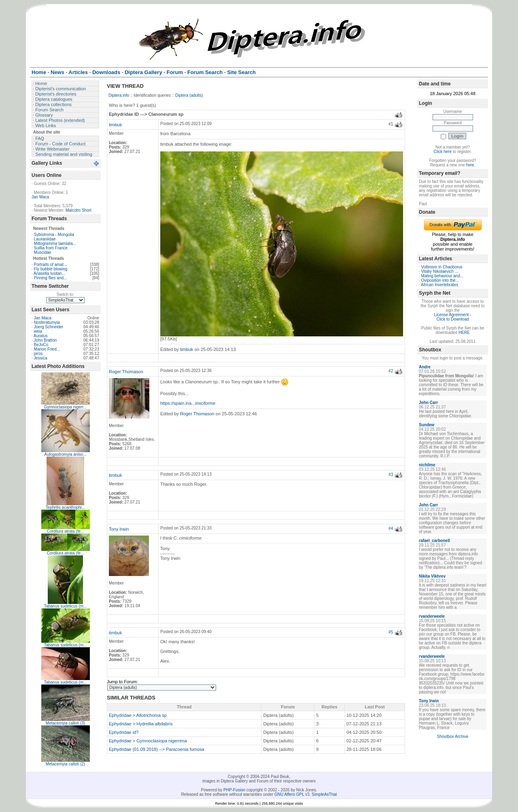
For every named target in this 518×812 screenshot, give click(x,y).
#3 (391, 475)
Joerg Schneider (49, 327)
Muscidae (43, 252)
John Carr (428, 403)
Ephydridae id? (124, 732)
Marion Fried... (47, 349)
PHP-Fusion (234, 790)
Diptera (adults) (189, 95)
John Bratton (46, 340)
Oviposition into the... (440, 280)
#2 (391, 371)
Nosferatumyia (47, 322)
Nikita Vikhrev (432, 576)
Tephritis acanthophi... (65, 507)
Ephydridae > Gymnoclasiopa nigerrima (148, 741)
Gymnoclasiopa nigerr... (65, 407)
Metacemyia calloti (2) (65, 764)
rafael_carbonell (434, 541)
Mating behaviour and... (443, 276)
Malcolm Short (79, 210)
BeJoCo (41, 345)
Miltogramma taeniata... (55, 243)
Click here (443, 152)
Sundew (427, 425)
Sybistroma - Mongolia (54, 235)
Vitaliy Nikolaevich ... (440, 271)
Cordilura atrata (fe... (66, 531)
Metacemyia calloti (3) (65, 723)
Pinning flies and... (51, 278)
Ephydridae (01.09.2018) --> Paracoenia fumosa (157, 749)
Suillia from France (51, 248)
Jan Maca (40, 197)
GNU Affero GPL (289, 794)
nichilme (427, 465)
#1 (391, 124)
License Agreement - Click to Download (453, 317)
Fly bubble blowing (51, 269)
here (470, 165)
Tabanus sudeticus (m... (66, 606)
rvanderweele (432, 616)
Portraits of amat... (51, 265)
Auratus (40, 336)
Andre (425, 367)
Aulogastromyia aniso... (66, 454)
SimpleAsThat (324, 794)
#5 (391, 632)
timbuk (115, 125)
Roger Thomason (126, 372)
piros (38, 354)
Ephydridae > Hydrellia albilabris (141, 724)
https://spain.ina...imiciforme (188, 403)
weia (38, 331)
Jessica (41, 358)
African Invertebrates (439, 285)
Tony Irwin (119, 529)
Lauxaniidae (45, 239)
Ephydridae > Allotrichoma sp (138, 715)
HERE (464, 333)
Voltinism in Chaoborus (442, 267)
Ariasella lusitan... (49, 273)
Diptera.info (119, 95)
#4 (391, 528)
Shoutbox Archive (453, 737)
